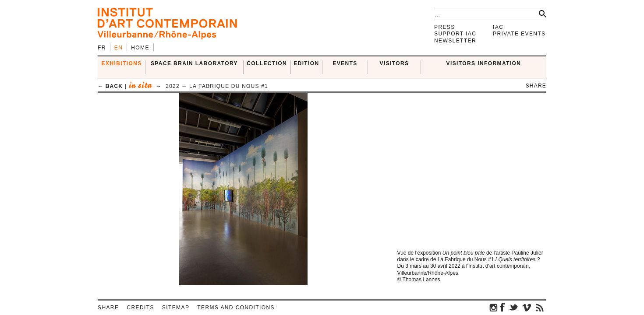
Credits (140, 308)
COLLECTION (267, 63)
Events (345, 63)
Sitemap (176, 308)
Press (445, 27)
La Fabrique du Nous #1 (229, 86)
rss (540, 307)
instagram (494, 307)
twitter (513, 307)
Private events (519, 34)
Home (140, 48)
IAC (498, 27)
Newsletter (455, 41)
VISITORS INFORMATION (484, 63)
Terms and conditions (236, 308)
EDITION (306, 63)
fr (102, 48)
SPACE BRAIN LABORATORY (194, 63)
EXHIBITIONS (122, 63)
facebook (502, 307)
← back (110, 86)
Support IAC (455, 34)
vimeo (527, 307)
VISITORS (395, 63)
